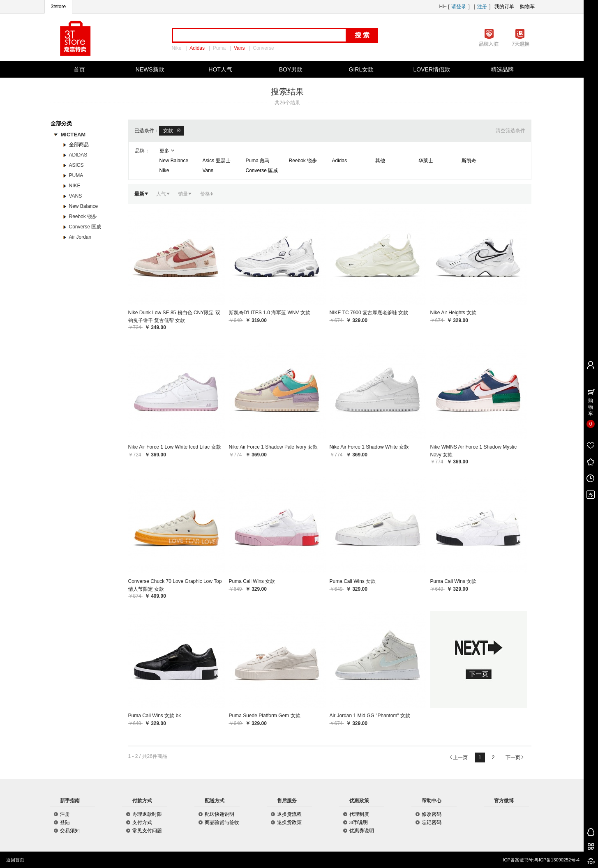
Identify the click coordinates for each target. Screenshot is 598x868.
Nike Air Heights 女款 (454, 313)
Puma (219, 48)
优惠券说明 (362, 831)
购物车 (527, 7)
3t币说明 (359, 822)
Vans (239, 48)
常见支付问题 (147, 831)
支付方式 (142, 822)
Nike (177, 48)
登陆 (65, 822)
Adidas (197, 48)
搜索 (363, 35)
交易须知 (70, 831)
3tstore (59, 7)
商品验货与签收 (222, 822)
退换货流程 (289, 814)
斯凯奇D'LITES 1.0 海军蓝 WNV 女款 (270, 313)
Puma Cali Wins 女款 (252, 581)
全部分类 (62, 123)
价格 (207, 194)
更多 (167, 151)
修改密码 (432, 814)
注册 (482, 7)
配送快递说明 (219, 814)
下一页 (515, 757)
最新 (141, 194)
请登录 (459, 7)
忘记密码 (432, 822)
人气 (163, 194)
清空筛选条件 (510, 131)
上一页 (458, 757)
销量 (185, 194)
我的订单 (504, 7)
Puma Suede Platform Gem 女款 (265, 716)
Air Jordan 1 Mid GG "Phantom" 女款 (370, 716)
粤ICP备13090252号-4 (557, 860)
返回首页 (15, 860)
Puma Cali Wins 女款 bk (155, 716)
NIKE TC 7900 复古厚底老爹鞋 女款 (369, 313)
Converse (263, 48)
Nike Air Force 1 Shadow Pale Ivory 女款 (273, 447)
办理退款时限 (147, 814)
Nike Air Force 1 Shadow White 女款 (369, 447)
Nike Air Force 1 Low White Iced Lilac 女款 (175, 447)
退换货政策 (289, 822)
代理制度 (359, 814)
